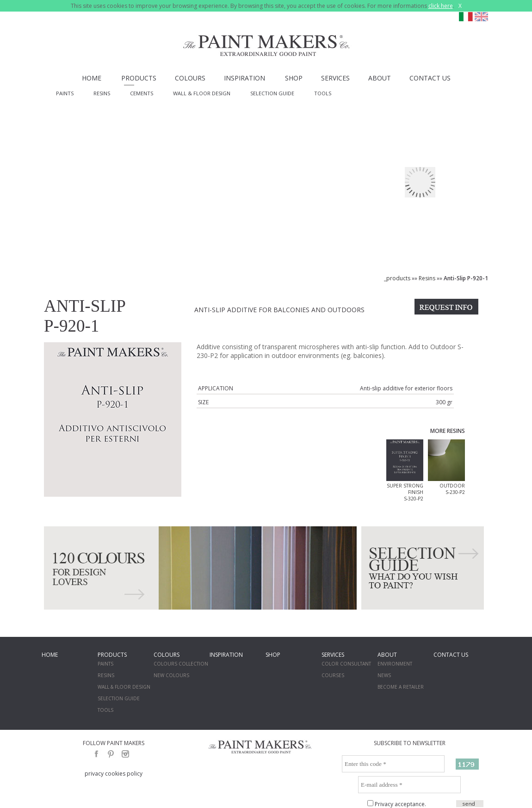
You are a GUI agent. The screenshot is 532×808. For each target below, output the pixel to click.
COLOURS (190, 78)
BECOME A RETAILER (401, 687)
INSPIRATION (244, 78)
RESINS (102, 93)
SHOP (294, 78)
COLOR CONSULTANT (346, 664)
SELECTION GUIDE (272, 93)
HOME (92, 78)
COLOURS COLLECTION (181, 664)
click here (441, 6)
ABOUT (380, 78)
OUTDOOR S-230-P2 (452, 489)
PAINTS (65, 93)
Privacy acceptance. (400, 804)
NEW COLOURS (171, 675)
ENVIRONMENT (395, 664)
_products (397, 278)
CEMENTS (142, 93)
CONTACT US (430, 78)
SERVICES (335, 78)
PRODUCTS (139, 78)
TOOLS (323, 93)
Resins (427, 278)
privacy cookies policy (114, 774)
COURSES (333, 675)
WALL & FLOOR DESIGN (202, 93)
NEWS (384, 675)
